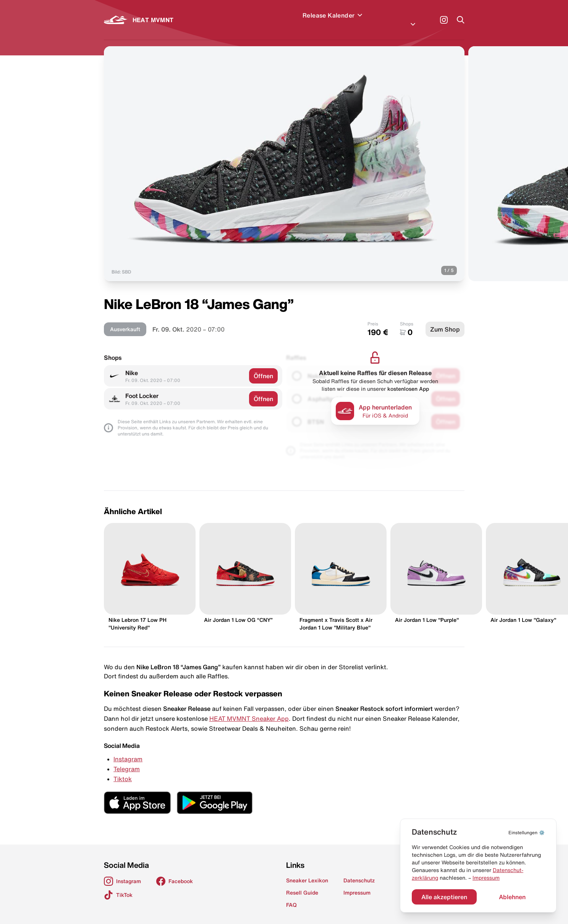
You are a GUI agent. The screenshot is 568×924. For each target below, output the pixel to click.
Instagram (128, 750)
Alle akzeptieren (444, 897)
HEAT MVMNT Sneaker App (249, 709)
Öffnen (263, 367)
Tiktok (123, 770)
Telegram (127, 760)
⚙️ (527, 833)
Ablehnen (512, 897)
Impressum (486, 878)
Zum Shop (445, 320)
